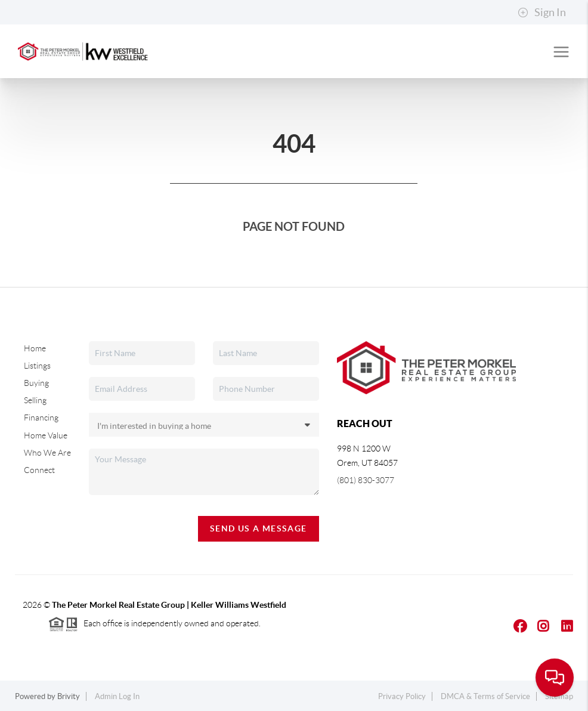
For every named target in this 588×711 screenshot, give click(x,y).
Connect (39, 470)
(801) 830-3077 (366, 480)
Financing (41, 418)
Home (35, 348)
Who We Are (47, 453)
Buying (36, 383)
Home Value (46, 435)
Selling (35, 400)
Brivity (69, 696)
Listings (37, 366)
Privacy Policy (402, 696)
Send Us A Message (259, 528)
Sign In (542, 13)
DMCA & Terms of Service (485, 696)
